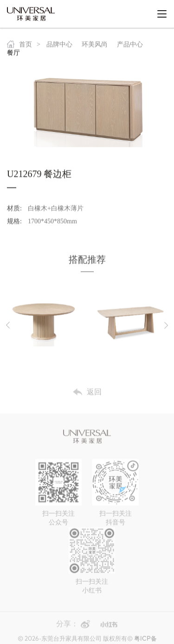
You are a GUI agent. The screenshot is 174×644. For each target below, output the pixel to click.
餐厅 (13, 55)
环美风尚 (95, 47)
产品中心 (130, 47)
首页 (19, 46)
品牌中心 (59, 47)
